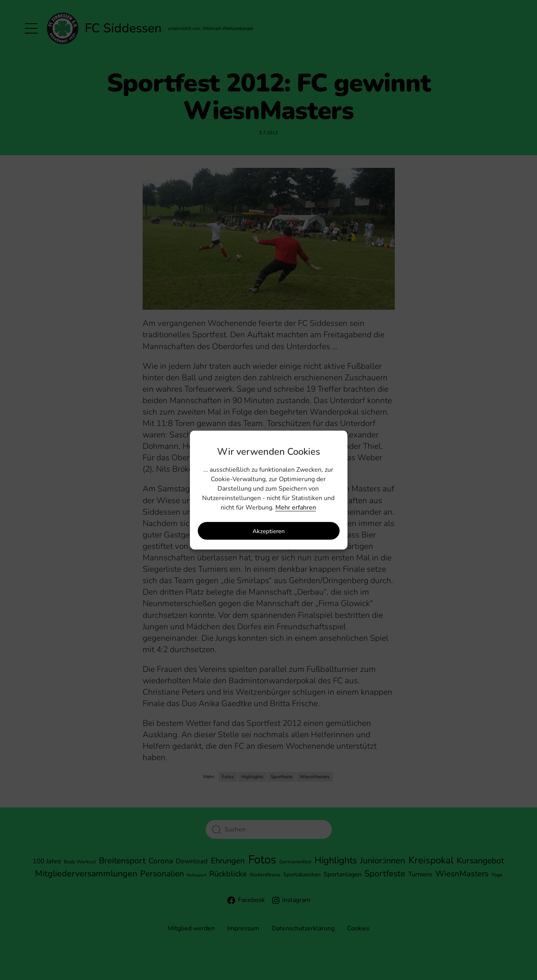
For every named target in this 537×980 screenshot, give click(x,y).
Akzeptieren (269, 531)
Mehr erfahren (296, 508)
